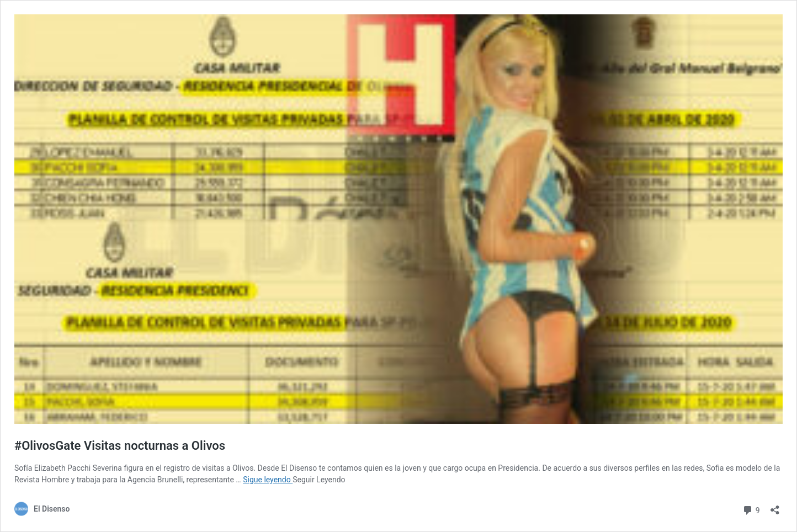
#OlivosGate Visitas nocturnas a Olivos (120, 446)
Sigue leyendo (268, 480)
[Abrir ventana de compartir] (775, 506)
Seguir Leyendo (319, 480)
